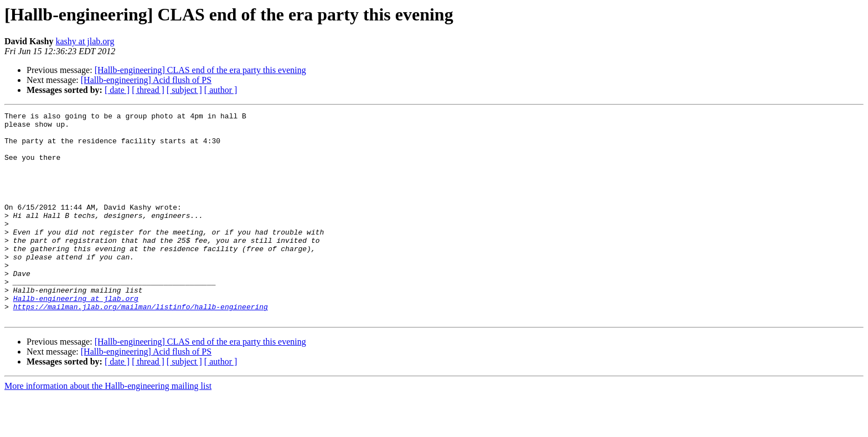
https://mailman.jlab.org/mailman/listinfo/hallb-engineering (141, 346)
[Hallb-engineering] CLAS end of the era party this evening (200, 70)
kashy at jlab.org (85, 41)
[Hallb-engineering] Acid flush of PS (146, 80)
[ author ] (221, 90)
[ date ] (117, 90)
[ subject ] (184, 90)
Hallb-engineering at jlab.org (76, 336)
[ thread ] (148, 90)
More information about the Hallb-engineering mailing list (108, 427)
